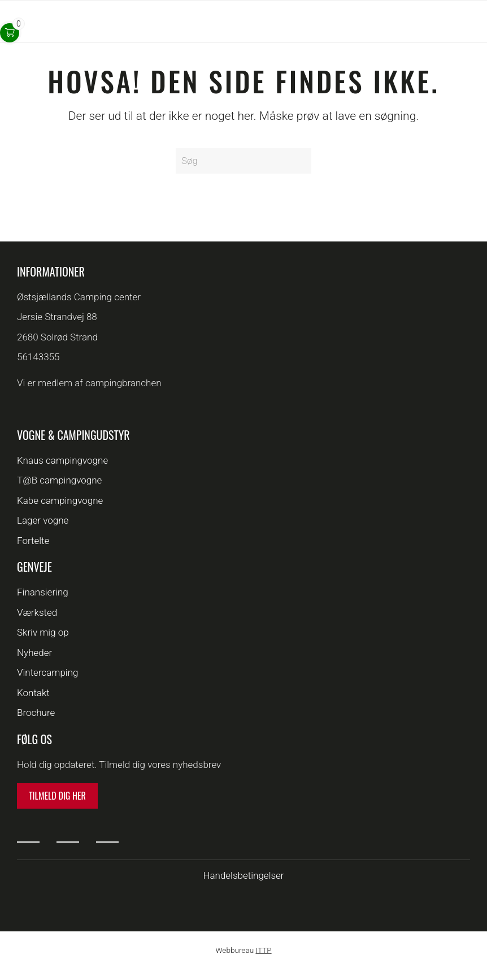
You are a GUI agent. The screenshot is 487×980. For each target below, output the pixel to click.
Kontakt (33, 693)
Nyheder (34, 653)
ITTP (263, 950)
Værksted (37, 612)
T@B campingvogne (59, 480)
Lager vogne (43, 520)
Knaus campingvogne (62, 460)
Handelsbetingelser (243, 875)
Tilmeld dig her (57, 796)
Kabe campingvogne (60, 500)
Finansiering (43, 592)
